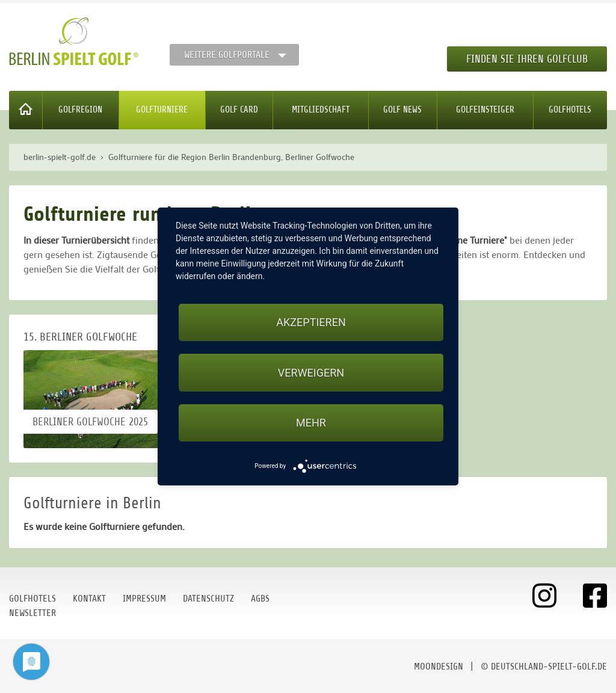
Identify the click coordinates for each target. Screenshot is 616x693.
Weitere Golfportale (227, 55)
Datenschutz (208, 599)
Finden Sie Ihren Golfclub (527, 59)
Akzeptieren (311, 322)
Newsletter (32, 613)
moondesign (439, 667)
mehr (311, 423)
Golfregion (80, 110)
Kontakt (89, 599)
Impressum (144, 599)
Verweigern (311, 373)
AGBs (260, 599)
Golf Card (239, 110)
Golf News (402, 110)
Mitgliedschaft (321, 110)
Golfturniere (162, 110)
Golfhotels (570, 110)
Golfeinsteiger (485, 110)
